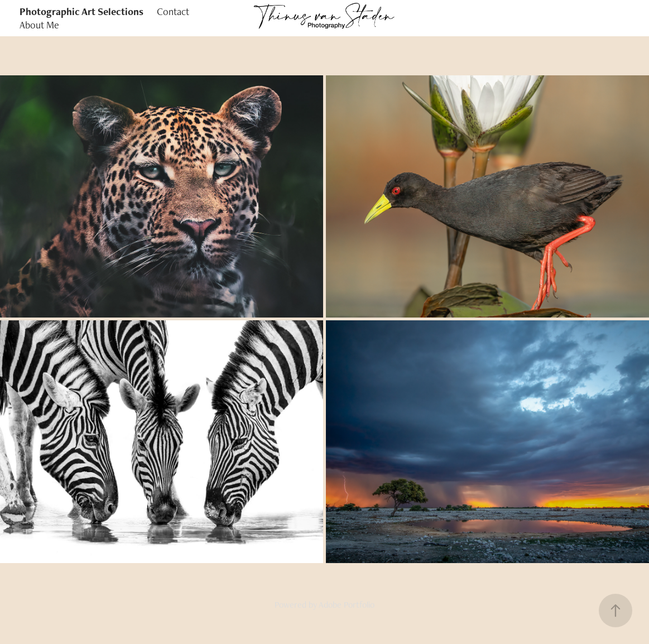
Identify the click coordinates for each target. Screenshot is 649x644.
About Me (39, 25)
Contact (173, 11)
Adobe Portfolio (347, 605)
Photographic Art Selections (81, 11)
